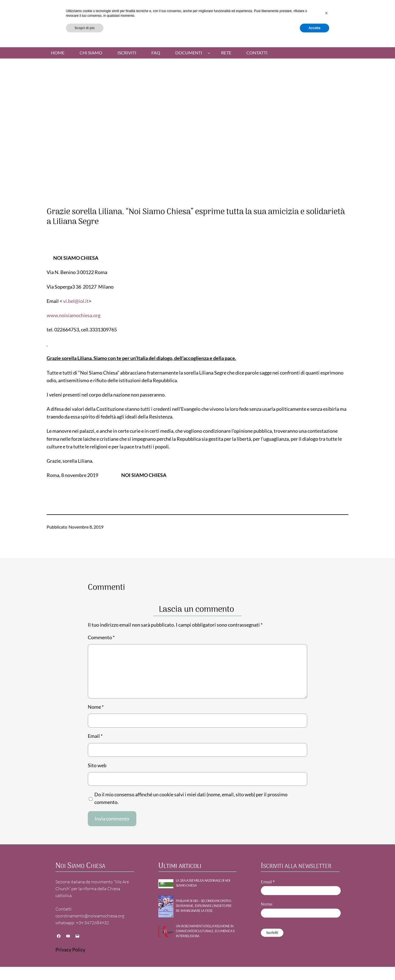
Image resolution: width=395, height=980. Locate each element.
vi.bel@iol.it (76, 301)
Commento (101, 637)
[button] (326, 951)
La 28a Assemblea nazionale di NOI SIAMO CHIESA (203, 883)
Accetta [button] (314, 965)
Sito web (97, 765)
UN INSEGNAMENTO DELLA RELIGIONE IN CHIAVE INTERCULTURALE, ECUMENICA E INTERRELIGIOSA (205, 932)
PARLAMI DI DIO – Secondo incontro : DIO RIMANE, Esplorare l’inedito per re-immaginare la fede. (204, 906)
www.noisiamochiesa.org (74, 315)
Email (95, 736)
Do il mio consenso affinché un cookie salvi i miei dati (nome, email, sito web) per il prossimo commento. (191, 798)
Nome (96, 707)
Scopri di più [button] (85, 965)
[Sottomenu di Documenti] (209, 53)
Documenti (189, 53)
